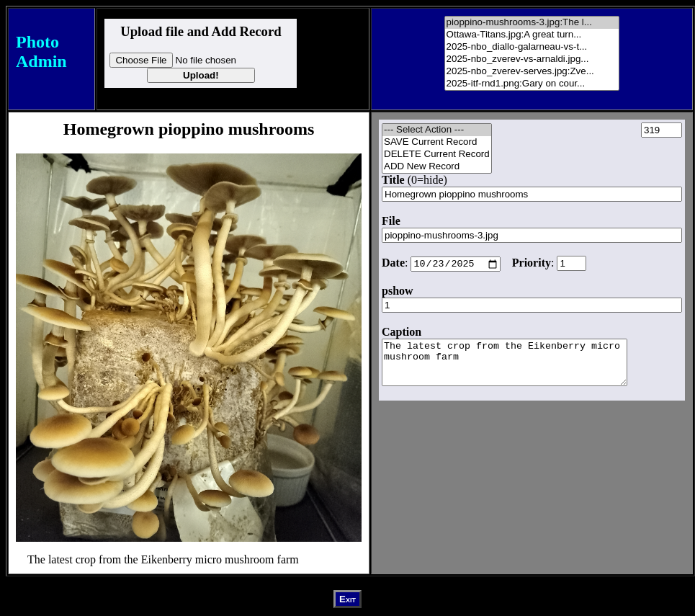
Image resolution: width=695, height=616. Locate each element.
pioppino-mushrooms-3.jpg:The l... (532, 23)
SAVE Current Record (437, 142)
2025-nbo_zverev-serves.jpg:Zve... (532, 72)
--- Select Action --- (437, 130)
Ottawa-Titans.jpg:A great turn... (532, 35)
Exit (347, 599)
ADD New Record (437, 167)
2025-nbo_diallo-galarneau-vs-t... (532, 47)
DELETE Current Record (437, 155)
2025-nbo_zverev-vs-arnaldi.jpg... (532, 59)
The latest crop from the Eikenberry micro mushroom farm (519, 368)
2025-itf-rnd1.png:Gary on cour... (532, 84)
